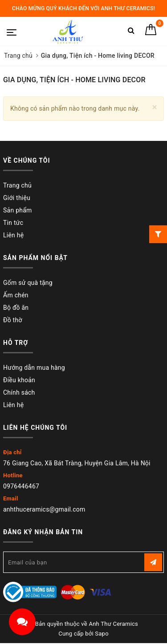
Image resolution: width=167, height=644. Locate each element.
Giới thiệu (17, 198)
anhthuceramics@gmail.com (44, 509)
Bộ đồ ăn (16, 308)
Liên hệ (13, 235)
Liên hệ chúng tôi (35, 428)
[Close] (155, 107)
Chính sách (19, 392)
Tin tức (13, 223)
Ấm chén (16, 295)
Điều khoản (19, 380)
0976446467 (21, 486)
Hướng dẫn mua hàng (34, 368)
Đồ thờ (13, 320)
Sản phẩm (18, 210)
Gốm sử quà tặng (28, 283)
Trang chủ (17, 185)
